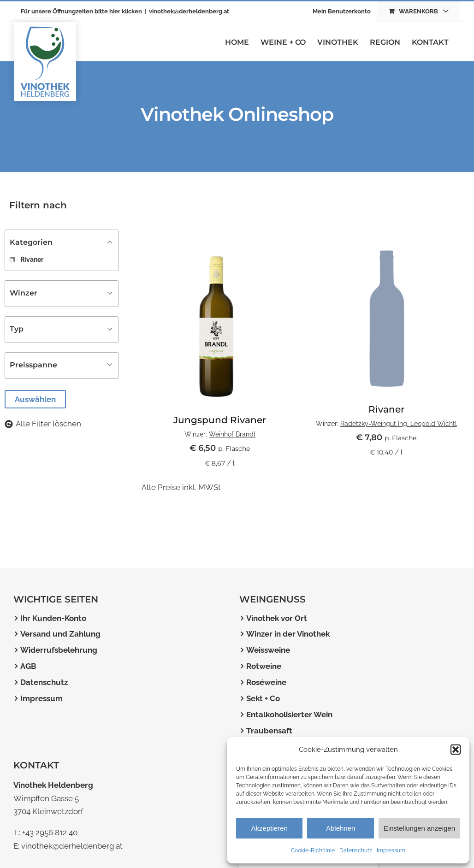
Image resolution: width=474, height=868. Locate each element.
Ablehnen (341, 828)
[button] (456, 750)
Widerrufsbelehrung (59, 650)
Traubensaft (269, 731)
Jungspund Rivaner (220, 420)
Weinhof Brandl (232, 434)
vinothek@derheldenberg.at (189, 11)
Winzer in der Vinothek (288, 634)
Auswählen (35, 399)
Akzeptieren (270, 828)
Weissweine (268, 650)
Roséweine (266, 682)
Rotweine (264, 666)
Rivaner (386, 409)
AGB (28, 666)
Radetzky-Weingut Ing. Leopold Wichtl (399, 424)
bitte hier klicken (118, 11)
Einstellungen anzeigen (419, 828)
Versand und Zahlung (60, 634)
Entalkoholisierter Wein (289, 714)
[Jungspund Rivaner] (220, 245)
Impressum (391, 850)
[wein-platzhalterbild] (386, 245)
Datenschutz (356, 850)
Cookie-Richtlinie (313, 850)
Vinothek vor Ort (277, 618)
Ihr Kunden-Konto (53, 618)
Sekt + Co (263, 698)
